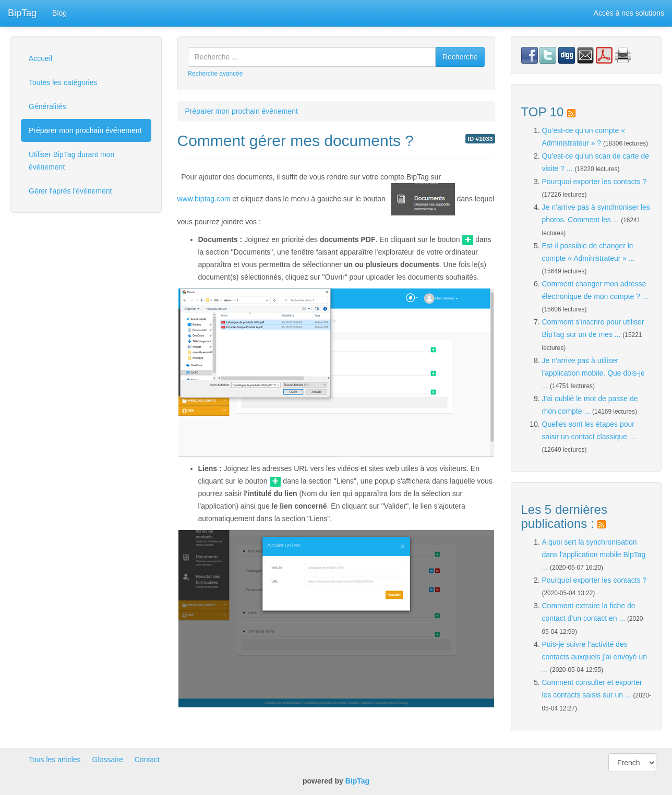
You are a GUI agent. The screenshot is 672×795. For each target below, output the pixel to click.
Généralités (47, 106)
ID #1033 (480, 139)
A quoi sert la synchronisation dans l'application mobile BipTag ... (594, 555)
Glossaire (108, 760)
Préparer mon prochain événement (85, 130)
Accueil (40, 58)
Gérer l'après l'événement (70, 191)
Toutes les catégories (63, 82)
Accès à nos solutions (629, 13)
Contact (147, 760)
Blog (59, 13)
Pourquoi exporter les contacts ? (595, 182)
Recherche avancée (215, 74)
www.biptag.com (204, 199)
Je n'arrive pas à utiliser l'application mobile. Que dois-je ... (593, 373)
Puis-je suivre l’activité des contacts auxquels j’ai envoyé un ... (595, 657)
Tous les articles (55, 760)
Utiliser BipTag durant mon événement (71, 161)
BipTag (22, 13)
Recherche (460, 57)
